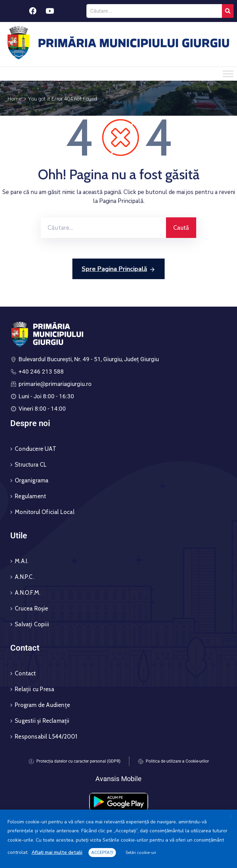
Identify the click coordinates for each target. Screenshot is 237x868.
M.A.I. (21, 561)
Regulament (30, 496)
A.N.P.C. (24, 577)
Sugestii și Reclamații (42, 721)
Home (15, 99)
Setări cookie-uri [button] (141, 853)
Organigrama (32, 480)
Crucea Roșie (31, 608)
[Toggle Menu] (228, 74)
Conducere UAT (35, 449)
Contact (25, 673)
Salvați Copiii (32, 624)
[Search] (228, 11)
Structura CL (31, 465)
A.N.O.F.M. (27, 593)
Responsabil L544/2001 (46, 736)
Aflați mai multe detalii (57, 852)
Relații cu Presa (34, 689)
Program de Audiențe (42, 705)
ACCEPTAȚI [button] (102, 853)
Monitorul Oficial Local (45, 512)
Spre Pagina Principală (118, 269)
